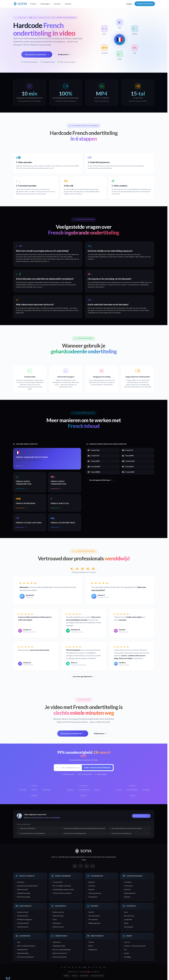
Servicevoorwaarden (98, 976)
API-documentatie (94, 916)
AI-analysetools (58, 882)
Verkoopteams (93, 897)
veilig (84, 860)
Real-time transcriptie (24, 897)
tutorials (47, 818)
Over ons (127, 942)
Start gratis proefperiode (37, 54)
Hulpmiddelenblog (23, 953)
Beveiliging (127, 957)
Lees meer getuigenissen (84, 676)
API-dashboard (93, 920)
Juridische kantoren (23, 923)
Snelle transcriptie (22, 889)
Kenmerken (21, 882)
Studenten (127, 897)
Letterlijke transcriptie (24, 893)
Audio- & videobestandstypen (26, 946)
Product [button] (33, 4)
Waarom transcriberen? (60, 953)
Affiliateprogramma (94, 923)
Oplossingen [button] (45, 4)
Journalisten (128, 882)
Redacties (91, 889)
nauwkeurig (110, 857)
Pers (125, 950)
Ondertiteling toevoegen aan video (63, 889)
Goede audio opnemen (60, 957)
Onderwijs (92, 886)
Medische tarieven (58, 927)
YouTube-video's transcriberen (62, 893)
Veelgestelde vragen (59, 946)
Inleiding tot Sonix (22, 950)
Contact (126, 953)
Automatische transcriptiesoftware (28, 886)
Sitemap (75, 976)
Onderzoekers (129, 886)
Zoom (126, 912)
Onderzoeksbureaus (95, 893)
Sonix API (91, 912)
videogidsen (56, 818)
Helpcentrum (38, 818)
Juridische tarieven (23, 927)
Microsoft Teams (129, 916)
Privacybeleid (84, 976)
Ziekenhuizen (57, 923)
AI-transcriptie (96, 857)
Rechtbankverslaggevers (25, 920)
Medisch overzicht (58, 912)
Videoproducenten (130, 893)
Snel (103, 857)
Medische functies (58, 916)
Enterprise (92, 882)
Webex (126, 923)
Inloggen (129, 4)
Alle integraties (129, 927)
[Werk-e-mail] (71, 768)
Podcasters (127, 889)
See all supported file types (101, 480)
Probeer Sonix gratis (145, 4)
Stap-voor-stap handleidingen (62, 950)
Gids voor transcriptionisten (25, 957)
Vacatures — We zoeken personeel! (135, 946)
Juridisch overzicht (23, 912)
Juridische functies (23, 916)
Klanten (91, 946)
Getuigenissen (93, 950)
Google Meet (128, 920)
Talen (19, 942)
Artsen (55, 920)
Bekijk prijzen (65, 54)
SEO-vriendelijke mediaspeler (62, 886)
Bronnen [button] (57, 4)
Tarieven (68, 4)
